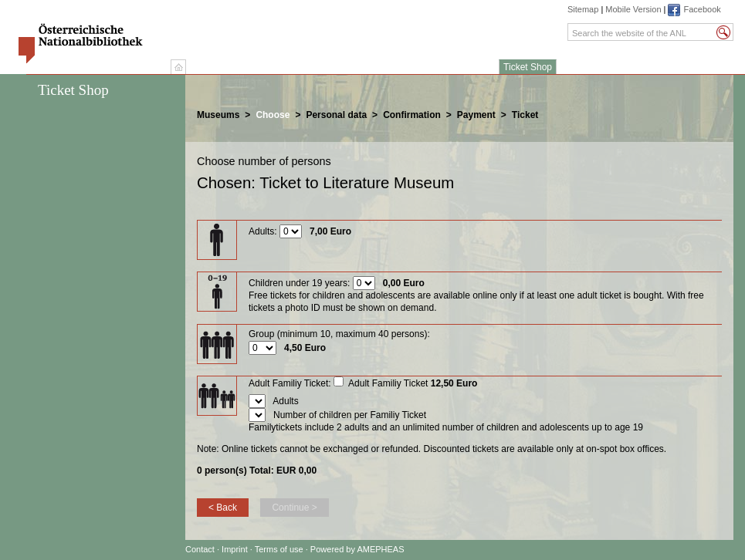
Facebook (702, 9)
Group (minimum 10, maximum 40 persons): (339, 334)
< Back (223, 508)
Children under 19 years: (299, 283)
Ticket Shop (528, 67)
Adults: (263, 231)
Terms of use (279, 549)
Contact (200, 549)
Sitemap (583, 9)
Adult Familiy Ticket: (290, 383)
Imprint (236, 549)
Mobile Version (633, 9)
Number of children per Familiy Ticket (350, 415)
